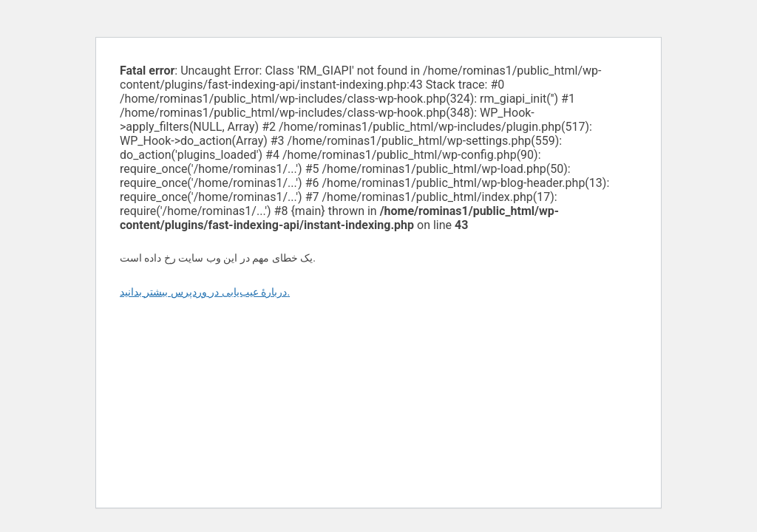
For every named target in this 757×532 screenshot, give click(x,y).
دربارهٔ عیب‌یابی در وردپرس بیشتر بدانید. (205, 292)
